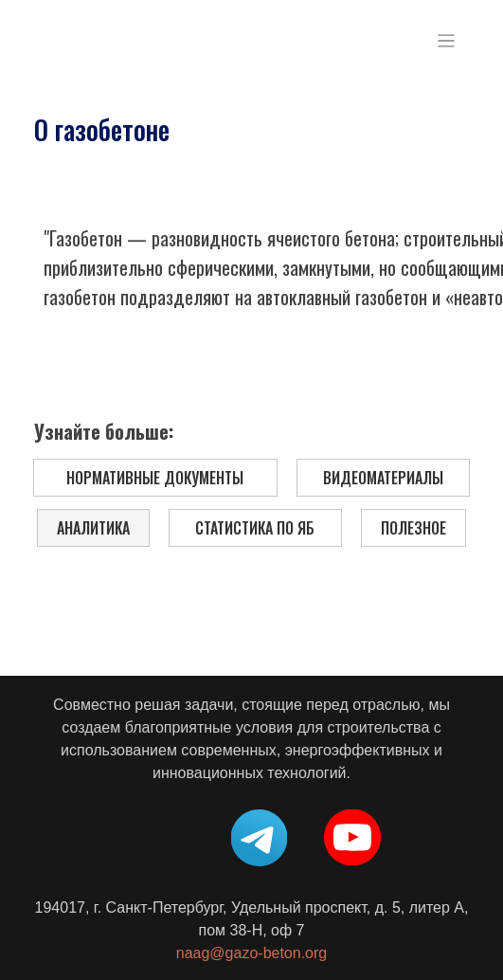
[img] (94, 41)
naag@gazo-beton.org (251, 953)
